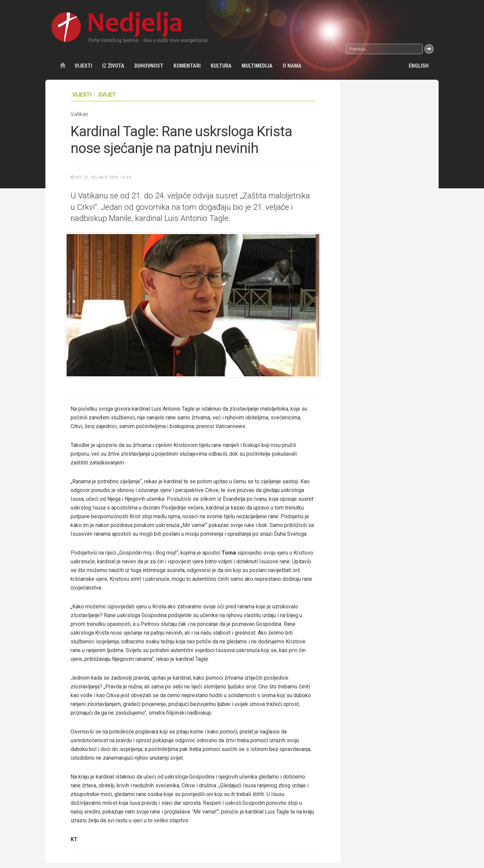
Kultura (221, 66)
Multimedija (257, 66)
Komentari (187, 66)
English (419, 66)
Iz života (113, 66)
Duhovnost (149, 66)
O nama (292, 66)
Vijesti (83, 66)
